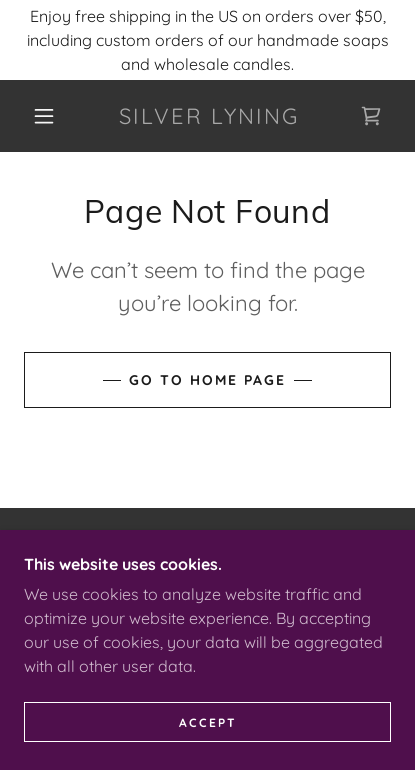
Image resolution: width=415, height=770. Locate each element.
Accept (208, 722)
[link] (209, 116)
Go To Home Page (207, 380)
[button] (44, 116)
